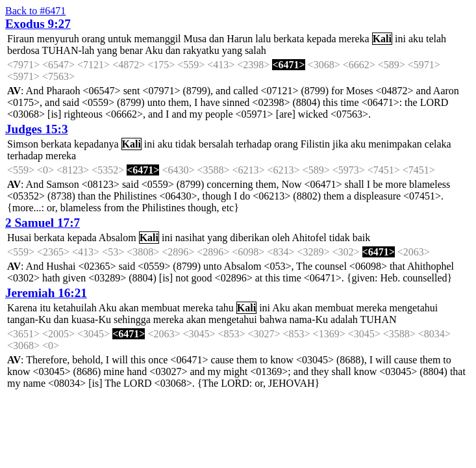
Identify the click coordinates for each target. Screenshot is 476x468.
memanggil (158, 39)
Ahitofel (309, 238)
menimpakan (395, 144)
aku (416, 39)
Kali (382, 39)
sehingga (132, 319)
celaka (438, 144)
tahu (225, 308)
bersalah (216, 144)
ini (400, 39)
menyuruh (58, 39)
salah (256, 50)
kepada (321, 39)
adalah (344, 319)
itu (45, 308)
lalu (263, 39)
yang (107, 50)
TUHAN (379, 319)
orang (94, 39)
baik (362, 238)
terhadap (254, 144)
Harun (240, 39)
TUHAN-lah (68, 50)
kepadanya (96, 144)
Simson (23, 144)
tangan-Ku (29, 319)
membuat (161, 308)
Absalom (118, 238)
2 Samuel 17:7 (43, 223)
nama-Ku (309, 319)
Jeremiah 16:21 (46, 293)
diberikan (249, 238)
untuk (119, 39)
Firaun (21, 39)
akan (129, 308)
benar (131, 50)
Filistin (315, 144)
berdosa (23, 50)
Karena (22, 308)
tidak (186, 144)
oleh (281, 238)
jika (340, 144)
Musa (195, 39)
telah (436, 39)
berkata (289, 39)
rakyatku (201, 50)
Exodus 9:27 (38, 24)
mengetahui (414, 308)
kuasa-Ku (91, 319)
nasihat (190, 238)
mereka (354, 39)
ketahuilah (75, 308)
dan (217, 39)
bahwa (273, 319)
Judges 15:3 (36, 129)
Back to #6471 (35, 11)
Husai (19, 238)
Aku (154, 50)
